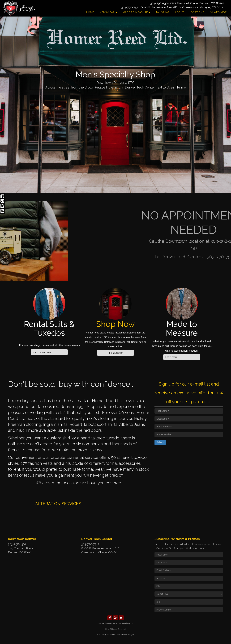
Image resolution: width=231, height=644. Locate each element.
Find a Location (115, 353)
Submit (160, 442)
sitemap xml (112, 623)
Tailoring (163, 12)
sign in (130, 623)
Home (90, 12)
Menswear (108, 12)
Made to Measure (136, 12)
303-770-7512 (130, 7)
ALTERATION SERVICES (58, 504)
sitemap (101, 623)
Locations (197, 12)
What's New (218, 12)
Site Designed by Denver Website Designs (116, 635)
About (179, 12)
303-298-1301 (160, 3)
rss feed (122, 623)
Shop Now (116, 324)
